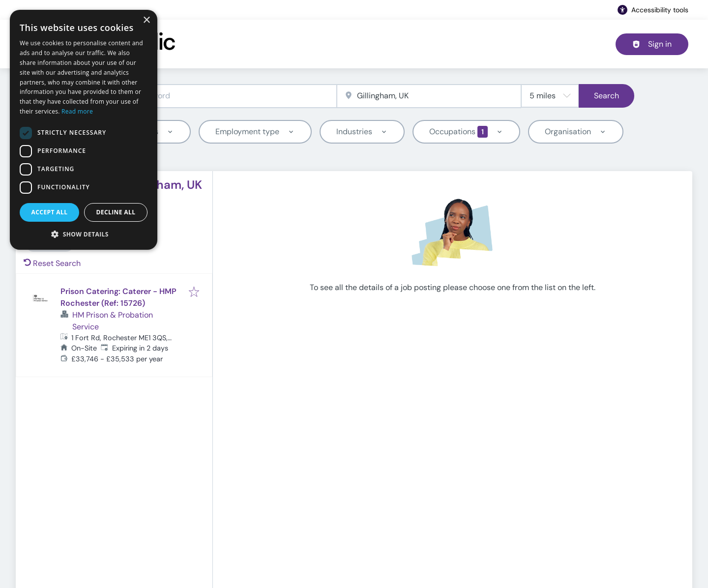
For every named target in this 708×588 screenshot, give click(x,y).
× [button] (146, 20)
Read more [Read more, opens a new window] (77, 111)
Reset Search (52, 263)
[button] (84, 234)
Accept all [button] (50, 212)
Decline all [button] (116, 212)
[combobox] (205, 96)
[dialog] (84, 130)
